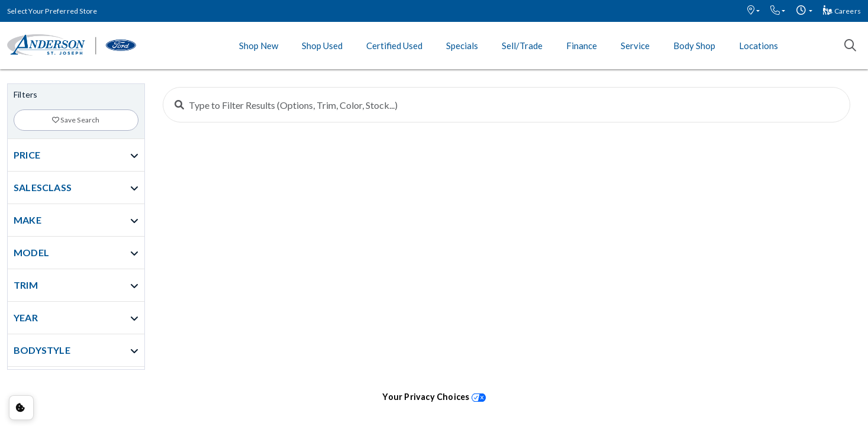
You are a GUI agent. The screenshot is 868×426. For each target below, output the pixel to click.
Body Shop (694, 46)
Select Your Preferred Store (52, 11)
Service (635, 46)
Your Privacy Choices (434, 397)
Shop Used (322, 46)
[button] (754, 11)
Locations (759, 46)
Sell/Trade (522, 46)
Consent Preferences (21, 408)
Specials (462, 46)
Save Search (76, 120)
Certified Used (394, 46)
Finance (582, 46)
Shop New (259, 46)
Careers (842, 11)
